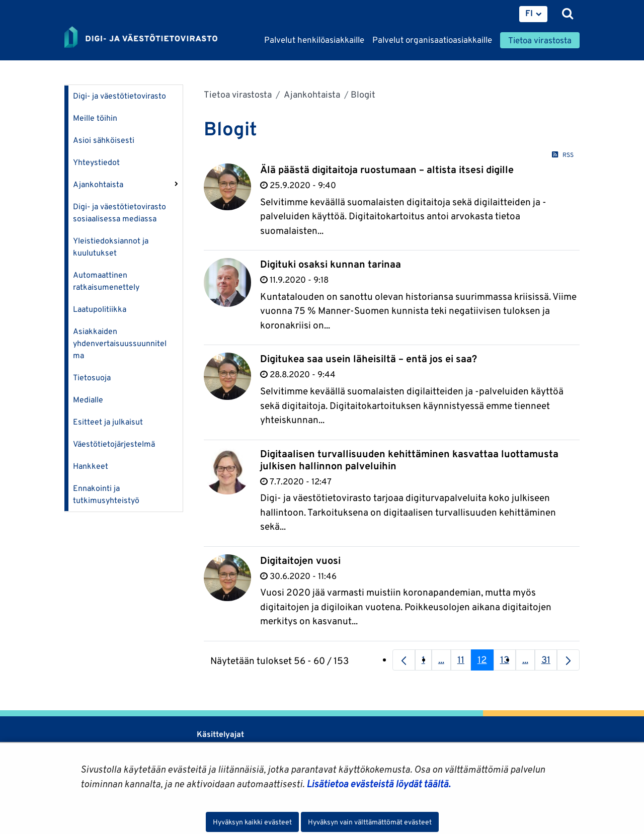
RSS (562, 155)
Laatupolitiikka (100, 309)
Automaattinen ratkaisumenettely (106, 281)
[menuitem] (533, 14)
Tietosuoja (92, 378)
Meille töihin (95, 118)
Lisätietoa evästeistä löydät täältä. (378, 784)
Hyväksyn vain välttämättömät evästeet (370, 822)
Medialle (88, 400)
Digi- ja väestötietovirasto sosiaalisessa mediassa (119, 213)
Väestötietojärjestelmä (114, 444)
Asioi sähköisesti (104, 140)
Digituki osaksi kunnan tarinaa (331, 264)
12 (486, 662)
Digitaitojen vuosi (300, 560)
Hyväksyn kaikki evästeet (252, 822)
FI (529, 13)
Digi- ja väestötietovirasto (119, 96)
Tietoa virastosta (238, 94)
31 (549, 662)
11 (464, 662)
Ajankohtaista (98, 184)
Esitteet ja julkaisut (108, 422)
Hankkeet (91, 466)
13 (508, 662)
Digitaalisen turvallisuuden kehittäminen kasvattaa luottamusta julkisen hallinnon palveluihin (409, 460)
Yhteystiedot (96, 162)
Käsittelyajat (220, 734)
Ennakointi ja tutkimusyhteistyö (106, 494)
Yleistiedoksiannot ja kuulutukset (111, 247)
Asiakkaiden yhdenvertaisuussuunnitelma (120, 343)
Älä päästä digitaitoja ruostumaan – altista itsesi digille (387, 170)
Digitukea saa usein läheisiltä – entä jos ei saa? (369, 359)
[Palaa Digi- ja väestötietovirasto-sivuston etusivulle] (141, 38)
